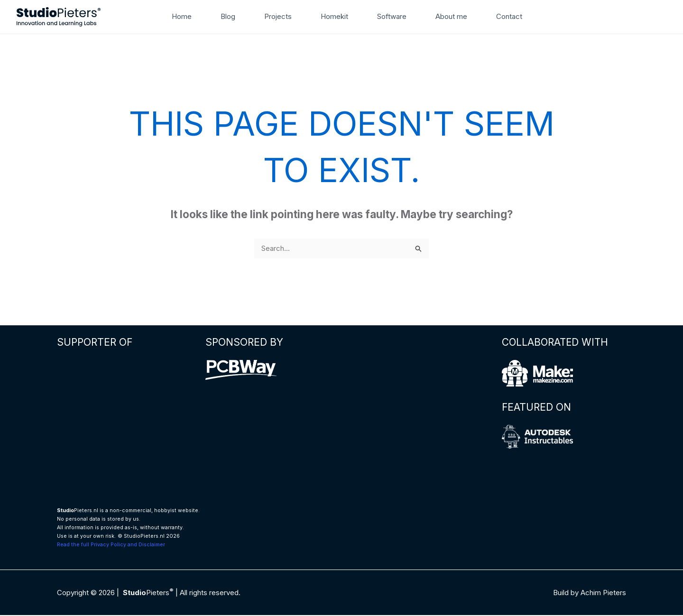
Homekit (334, 16)
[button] (532, 17)
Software (388, 16)
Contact (499, 16)
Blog (235, 16)
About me (444, 16)
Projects (282, 16)
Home (193, 16)
